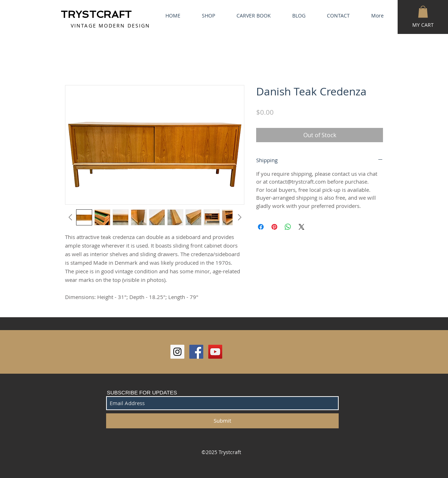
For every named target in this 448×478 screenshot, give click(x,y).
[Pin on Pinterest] (274, 227)
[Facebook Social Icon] (196, 352)
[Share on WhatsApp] (288, 227)
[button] (423, 12)
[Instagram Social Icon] (177, 352)
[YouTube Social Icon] (215, 352)
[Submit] (222, 421)
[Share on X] (302, 227)
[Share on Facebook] (261, 227)
